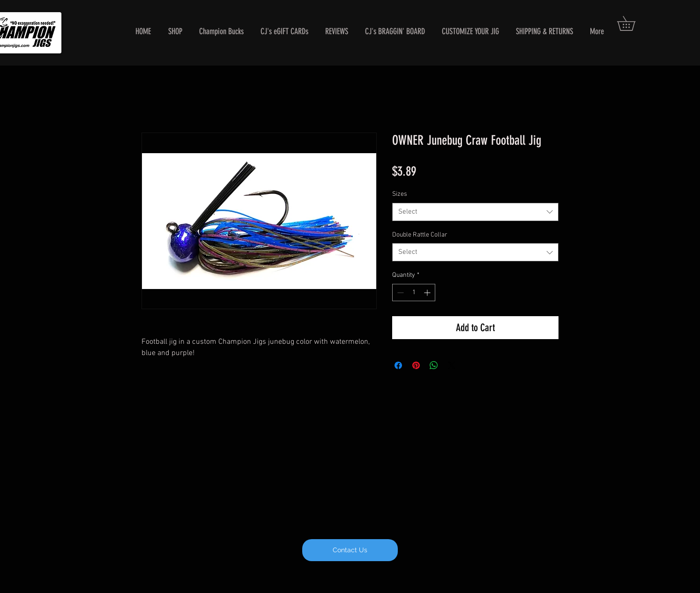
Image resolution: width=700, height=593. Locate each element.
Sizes (400, 194)
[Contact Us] (350, 550)
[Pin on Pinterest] (416, 365)
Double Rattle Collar (420, 235)
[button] (633, 23)
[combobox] (475, 212)
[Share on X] (452, 365)
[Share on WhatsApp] (434, 365)
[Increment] (428, 293)
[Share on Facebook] (398, 365)
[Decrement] (399, 293)
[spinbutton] (414, 293)
